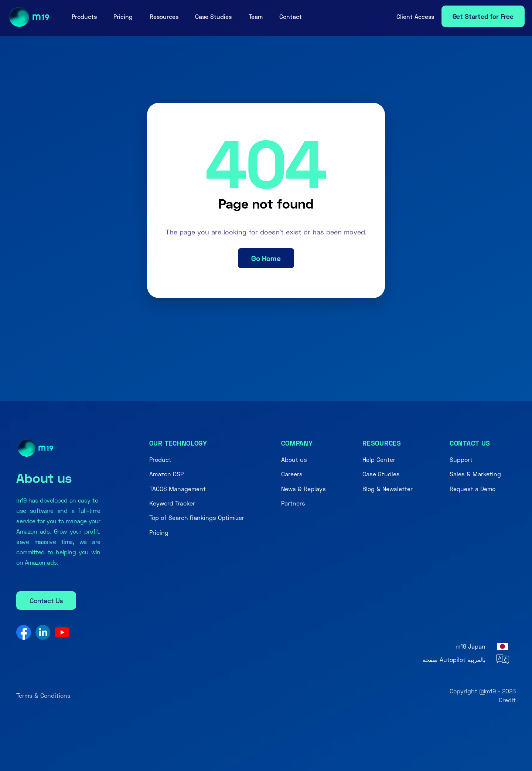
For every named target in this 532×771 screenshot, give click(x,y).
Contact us (470, 443)
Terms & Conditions (43, 695)
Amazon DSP (166, 474)
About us (294, 459)
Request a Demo (473, 489)
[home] (27, 17)
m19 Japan (470, 646)
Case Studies (213, 16)
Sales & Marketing (475, 474)
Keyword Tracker (172, 503)
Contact (291, 16)
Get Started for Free (483, 16)
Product (160, 459)
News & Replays (303, 489)
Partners (293, 503)
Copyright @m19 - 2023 (483, 691)
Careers (292, 474)
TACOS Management (178, 489)
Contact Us (46, 601)
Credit (507, 700)
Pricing (123, 16)
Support (461, 459)
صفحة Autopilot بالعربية (454, 660)
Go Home (266, 258)
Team (256, 16)
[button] (84, 17)
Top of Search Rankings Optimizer (197, 518)
